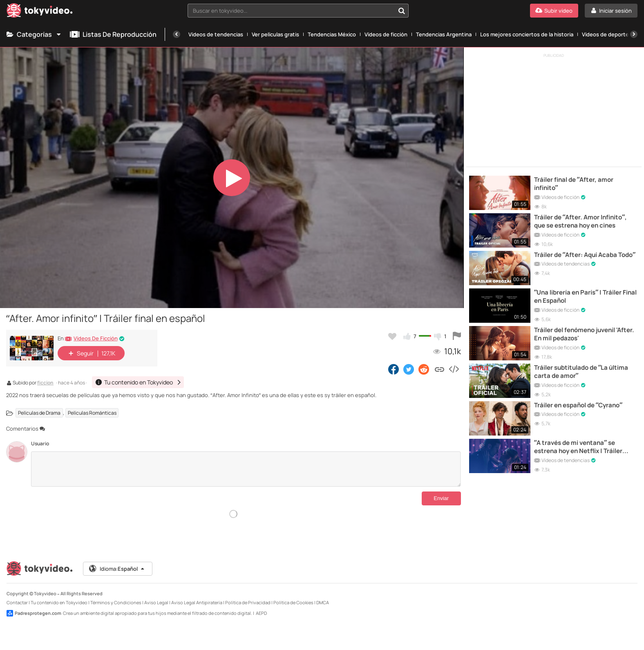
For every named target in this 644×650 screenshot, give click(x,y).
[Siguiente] (634, 34)
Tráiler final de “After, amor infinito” (574, 184)
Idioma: (117, 562)
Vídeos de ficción (386, 34)
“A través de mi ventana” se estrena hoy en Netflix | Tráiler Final (578, 447)
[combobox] (298, 11)
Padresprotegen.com (34, 607)
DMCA (323, 596)
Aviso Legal (156, 596)
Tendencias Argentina (444, 34)
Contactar (17, 596)
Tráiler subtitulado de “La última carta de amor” (581, 372)
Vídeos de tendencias (216, 34)
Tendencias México (332, 34)
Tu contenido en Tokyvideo (59, 596)
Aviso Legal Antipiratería (197, 596)
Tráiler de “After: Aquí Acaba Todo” (585, 255)
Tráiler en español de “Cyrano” (578, 405)
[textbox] (291, 11)
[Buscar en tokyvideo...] (402, 11)
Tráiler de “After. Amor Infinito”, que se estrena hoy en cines (580, 221)
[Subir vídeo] (554, 11)
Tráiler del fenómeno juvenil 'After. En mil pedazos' (584, 334)
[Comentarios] (246, 469)
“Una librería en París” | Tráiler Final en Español (585, 297)
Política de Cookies (293, 596)
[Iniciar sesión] (611, 11)
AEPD (261, 606)
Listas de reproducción (113, 34)
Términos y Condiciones (116, 596)
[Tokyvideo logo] (40, 12)
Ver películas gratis (275, 34)
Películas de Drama (39, 413)
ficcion (45, 383)
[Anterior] (177, 34)
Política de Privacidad (248, 596)
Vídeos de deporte (605, 34)
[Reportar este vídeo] (457, 336)
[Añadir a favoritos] (392, 336)
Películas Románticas (92, 413)
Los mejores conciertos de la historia (527, 34)
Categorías (34, 34)
